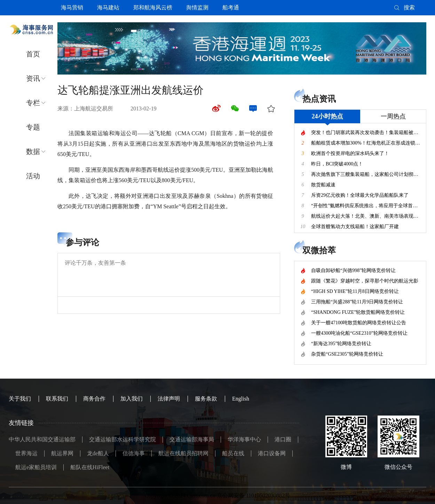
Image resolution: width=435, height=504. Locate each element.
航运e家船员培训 (36, 467)
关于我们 (20, 399)
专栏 (33, 103)
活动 (33, 176)
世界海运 (26, 453)
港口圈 (283, 439)
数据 (33, 152)
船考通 (231, 7)
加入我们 (132, 399)
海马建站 (108, 7)
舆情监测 (197, 7)
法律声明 (169, 399)
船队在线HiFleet (90, 467)
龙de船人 (98, 453)
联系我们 (57, 399)
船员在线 (233, 453)
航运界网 (62, 453)
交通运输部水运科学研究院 (122, 439)
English (241, 399)
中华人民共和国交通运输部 (42, 439)
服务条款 (206, 399)
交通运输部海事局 (192, 439)
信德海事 (134, 453)
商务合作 (94, 399)
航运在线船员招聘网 (183, 453)
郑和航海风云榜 (153, 7)
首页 (33, 54)
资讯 (33, 78)
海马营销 (72, 7)
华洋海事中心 (244, 439)
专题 (33, 127)
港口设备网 (272, 453)
